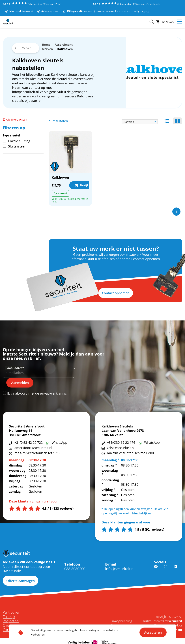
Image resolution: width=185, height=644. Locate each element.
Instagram (166, 569)
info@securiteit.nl (120, 569)
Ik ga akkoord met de (37, 393)
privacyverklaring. (54, 393)
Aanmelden (20, 383)
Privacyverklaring (121, 621)
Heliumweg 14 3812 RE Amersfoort (25, 433)
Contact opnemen (116, 293)
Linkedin (175, 569)
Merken (27, 48)
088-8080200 (75, 569)
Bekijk (82, 185)
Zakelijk (9, 617)
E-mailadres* (15, 368)
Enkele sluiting (19, 141)
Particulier (11, 612)
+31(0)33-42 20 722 (29, 442)
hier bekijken (142, 513)
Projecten (11, 621)
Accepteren (153, 632)
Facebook (156, 569)
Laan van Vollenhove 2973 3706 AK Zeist (123, 433)
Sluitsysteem (18, 146)
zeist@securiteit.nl (121, 448)
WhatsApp (59, 442)
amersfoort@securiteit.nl (33, 448)
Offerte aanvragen (21, 581)
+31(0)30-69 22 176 (121, 442)
